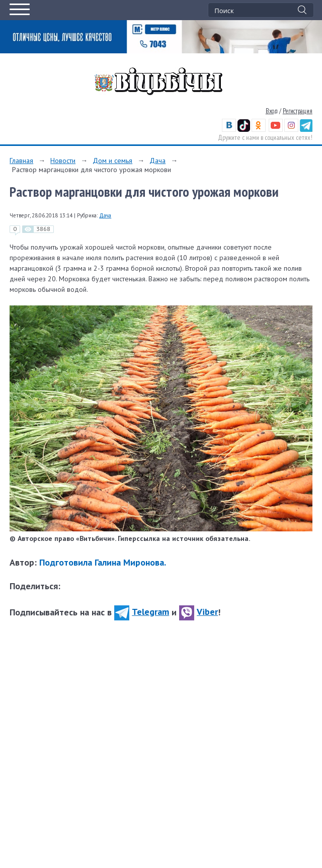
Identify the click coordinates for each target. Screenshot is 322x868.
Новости (63, 161)
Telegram (142, 612)
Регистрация (298, 111)
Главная (21, 161)
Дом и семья (112, 161)
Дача (157, 161)
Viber (198, 612)
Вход (272, 111)
